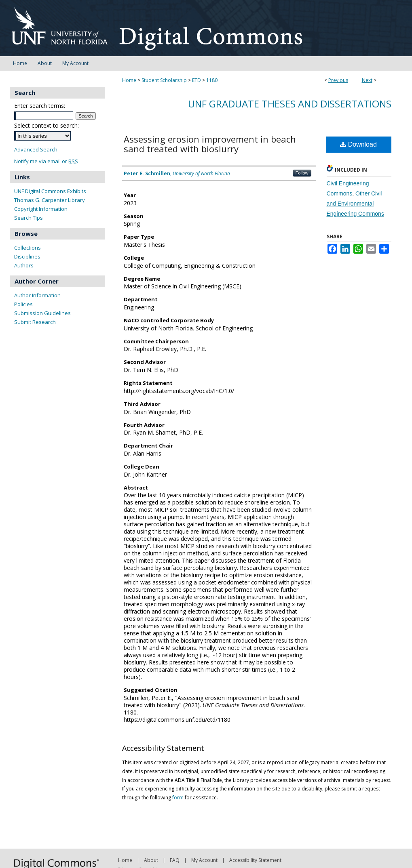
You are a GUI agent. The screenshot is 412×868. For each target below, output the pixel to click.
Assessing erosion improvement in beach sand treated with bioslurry (210, 144)
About (151, 860)
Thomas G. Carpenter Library (50, 200)
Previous (338, 80)
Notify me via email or (46, 161)
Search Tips (29, 218)
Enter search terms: (40, 106)
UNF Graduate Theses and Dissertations (290, 104)
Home (129, 80)
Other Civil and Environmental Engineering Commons (355, 204)
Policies (23, 304)
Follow (302, 173)
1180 (212, 80)
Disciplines (27, 256)
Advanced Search (36, 149)
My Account (204, 860)
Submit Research (35, 322)
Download (358, 144)
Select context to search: (46, 125)
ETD (196, 80)
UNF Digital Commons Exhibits (50, 191)
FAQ (175, 860)
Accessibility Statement (255, 860)
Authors (24, 265)
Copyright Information (41, 209)
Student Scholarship (164, 80)
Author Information (37, 295)
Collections (27, 248)
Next (367, 80)
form (178, 798)
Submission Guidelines (42, 313)
